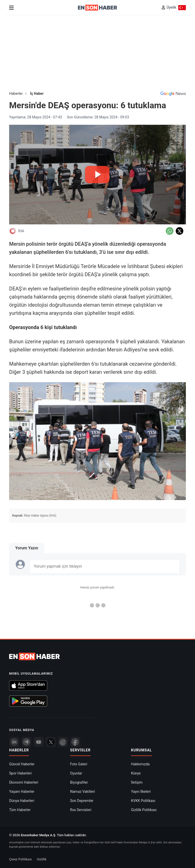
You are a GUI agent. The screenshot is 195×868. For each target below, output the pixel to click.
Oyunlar (76, 773)
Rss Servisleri (81, 810)
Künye (136, 773)
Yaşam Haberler (22, 792)
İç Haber (37, 94)
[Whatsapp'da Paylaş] (170, 231)
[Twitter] (51, 742)
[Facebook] (75, 742)
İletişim (137, 782)
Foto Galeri (79, 764)
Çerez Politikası (20, 859)
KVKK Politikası (143, 801)
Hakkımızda (140, 764)
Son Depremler (82, 801)
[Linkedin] (14, 742)
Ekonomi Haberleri (24, 782)
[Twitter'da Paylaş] (180, 231)
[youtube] (39, 742)
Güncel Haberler (22, 764)
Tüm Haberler (20, 810)
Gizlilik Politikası (144, 810)
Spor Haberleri (20, 773)
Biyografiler (79, 782)
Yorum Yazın (27, 548)
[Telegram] (26, 742)
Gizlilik (42, 859)
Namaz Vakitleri (83, 792)
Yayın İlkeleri (141, 792)
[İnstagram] (63, 742)
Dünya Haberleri (22, 801)
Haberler (16, 94)
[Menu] (11, 8)
